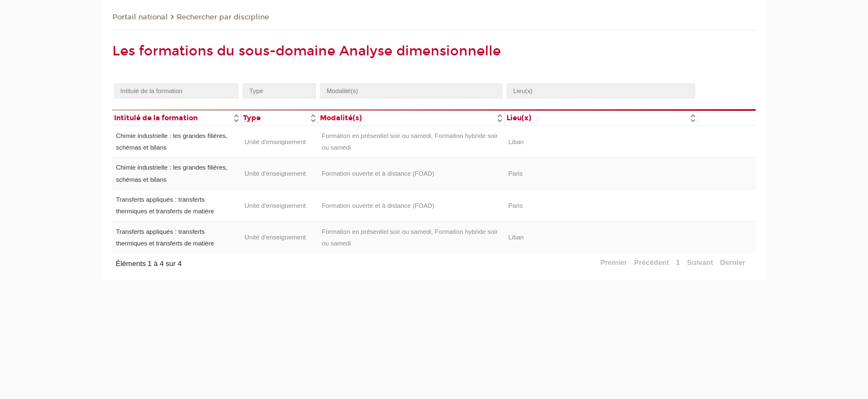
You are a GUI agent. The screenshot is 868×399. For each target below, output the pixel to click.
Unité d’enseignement (275, 142)
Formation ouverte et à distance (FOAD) (378, 173)
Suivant (700, 262)
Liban (516, 142)
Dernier (733, 262)
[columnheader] (177, 117)
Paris (515, 173)
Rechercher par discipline (223, 17)
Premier (613, 262)
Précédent (652, 262)
